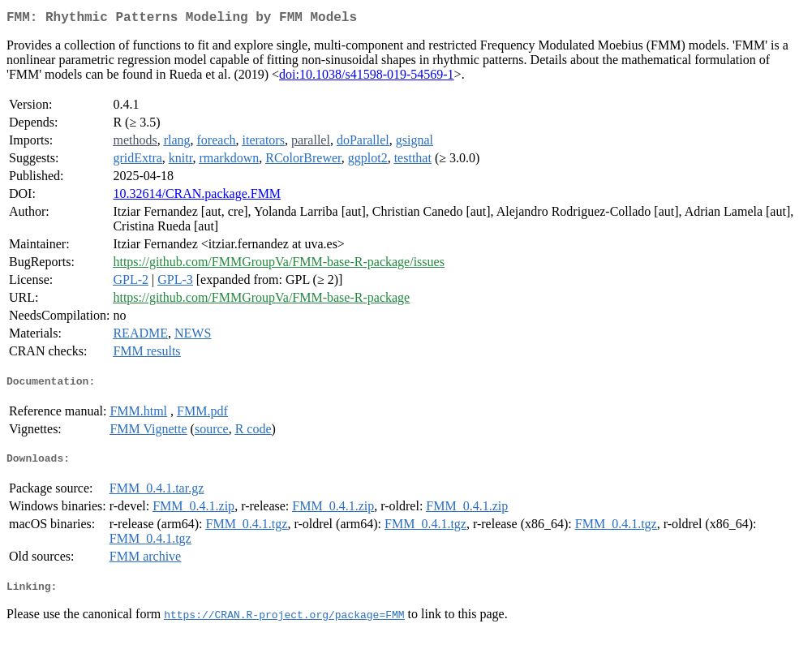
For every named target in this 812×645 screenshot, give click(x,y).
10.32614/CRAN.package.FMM (197, 197)
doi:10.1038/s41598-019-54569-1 (367, 77)
